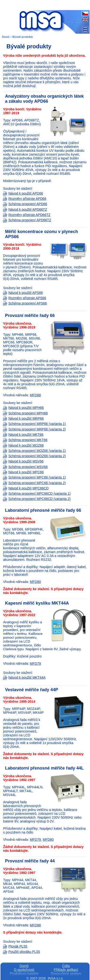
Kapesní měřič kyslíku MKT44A (37, 603)
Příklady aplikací (66, 970)
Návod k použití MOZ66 (23, 445)
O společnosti (24, 970)
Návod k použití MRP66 (23, 418)
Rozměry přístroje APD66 (25, 199)
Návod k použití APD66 (23, 193)
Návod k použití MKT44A (24, 677)
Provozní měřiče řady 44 (30, 861)
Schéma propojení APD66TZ (27, 220)
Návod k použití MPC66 (23, 472)
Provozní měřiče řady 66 (30, 316)
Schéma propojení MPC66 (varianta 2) (34, 483)
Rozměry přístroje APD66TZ (27, 215)
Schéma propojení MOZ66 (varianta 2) (34, 456)
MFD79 (35, 664)
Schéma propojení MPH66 (25, 413)
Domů (6, 37)
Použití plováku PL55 (22, 952)
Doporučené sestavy (66, 974)
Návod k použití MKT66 (23, 435)
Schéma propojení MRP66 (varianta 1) (34, 424)
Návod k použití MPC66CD (26, 488)
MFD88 (35, 395)
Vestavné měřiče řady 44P (32, 690)
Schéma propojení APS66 (25, 303)
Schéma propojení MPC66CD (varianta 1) (37, 493)
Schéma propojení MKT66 (25, 440)
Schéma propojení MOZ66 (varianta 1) (34, 451)
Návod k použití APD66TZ (25, 209)
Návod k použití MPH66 (23, 408)
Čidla (66, 966)
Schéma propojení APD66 (25, 204)
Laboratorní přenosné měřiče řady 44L (44, 768)
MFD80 (35, 582)
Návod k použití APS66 (23, 293)
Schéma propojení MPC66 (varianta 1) (34, 477)
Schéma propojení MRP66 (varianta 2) (34, 429)
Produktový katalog (24, 974)
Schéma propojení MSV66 (25, 467)
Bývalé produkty (23, 37)
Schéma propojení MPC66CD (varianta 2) (37, 499)
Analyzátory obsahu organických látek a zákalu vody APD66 (44, 99)
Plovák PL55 (15, 946)
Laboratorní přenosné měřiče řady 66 (43, 510)
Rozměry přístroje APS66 (25, 298)
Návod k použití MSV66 (23, 461)
